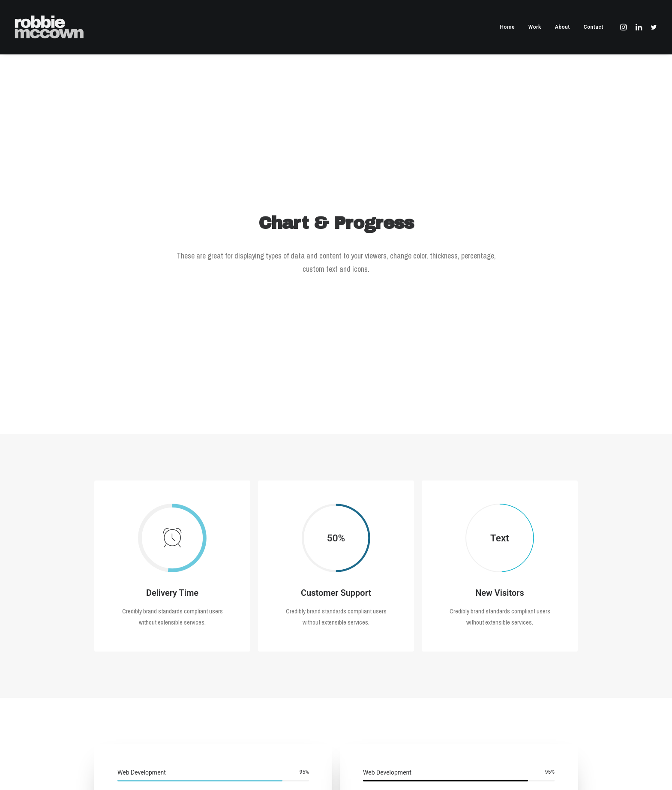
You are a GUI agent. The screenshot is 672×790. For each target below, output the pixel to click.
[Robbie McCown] (49, 27)
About (562, 27)
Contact (594, 27)
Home (507, 27)
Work (535, 27)
